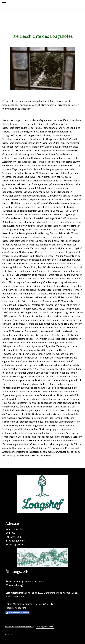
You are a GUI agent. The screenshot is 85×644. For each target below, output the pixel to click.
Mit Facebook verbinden (17, 613)
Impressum (9, 627)
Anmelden (9, 634)
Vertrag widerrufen (45, 627)
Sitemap (31, 627)
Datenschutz (21, 627)
